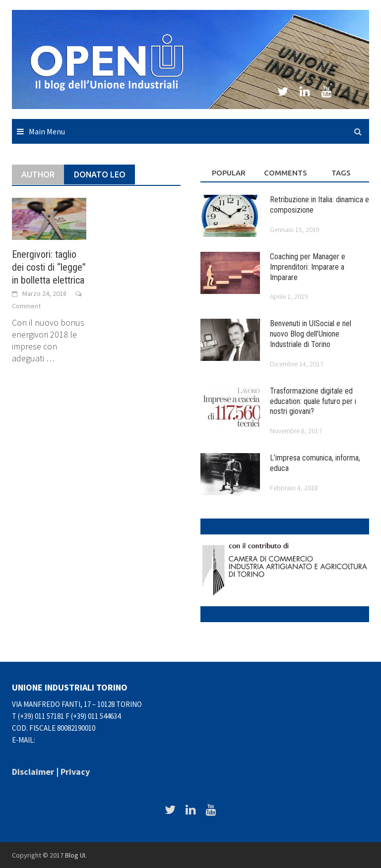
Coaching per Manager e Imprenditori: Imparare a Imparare (308, 267)
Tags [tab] (341, 173)
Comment (26, 306)
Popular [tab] (229, 173)
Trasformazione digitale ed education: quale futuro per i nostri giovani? (313, 401)
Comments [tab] (286, 173)
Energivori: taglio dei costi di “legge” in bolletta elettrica (49, 267)
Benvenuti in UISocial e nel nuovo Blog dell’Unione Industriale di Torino (311, 334)
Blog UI (75, 855)
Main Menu (47, 131)
